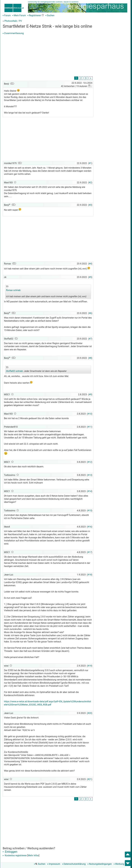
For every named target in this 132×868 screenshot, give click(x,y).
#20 (90, 713)
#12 (90, 462)
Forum (7, 15)
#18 (90, 575)
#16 (90, 527)
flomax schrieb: (13, 290)
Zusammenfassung (13, 33)
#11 (90, 427)
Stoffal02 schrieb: (15, 371)
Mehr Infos (33, 855)
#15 (90, 511)
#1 (90, 163)
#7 (90, 339)
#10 (90, 414)
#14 (90, 491)
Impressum (54, 864)
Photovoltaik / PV (13, 21)
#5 (90, 277)
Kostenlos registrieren (15, 855)
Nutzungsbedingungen (100, 864)
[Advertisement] (48, 56)
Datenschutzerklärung (74, 864)
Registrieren (34, 15)
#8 (90, 358)
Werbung (119, 864)
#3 (90, 205)
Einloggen (10, 852)
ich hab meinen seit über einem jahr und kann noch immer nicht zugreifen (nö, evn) (46, 292)
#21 (90, 779)
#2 (90, 183)
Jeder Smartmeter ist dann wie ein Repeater (36, 370)
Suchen (50, 15)
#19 (90, 666)
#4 (90, 264)
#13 (90, 475)
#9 (90, 394)
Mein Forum (19, 15)
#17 (90, 552)
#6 (90, 313)
